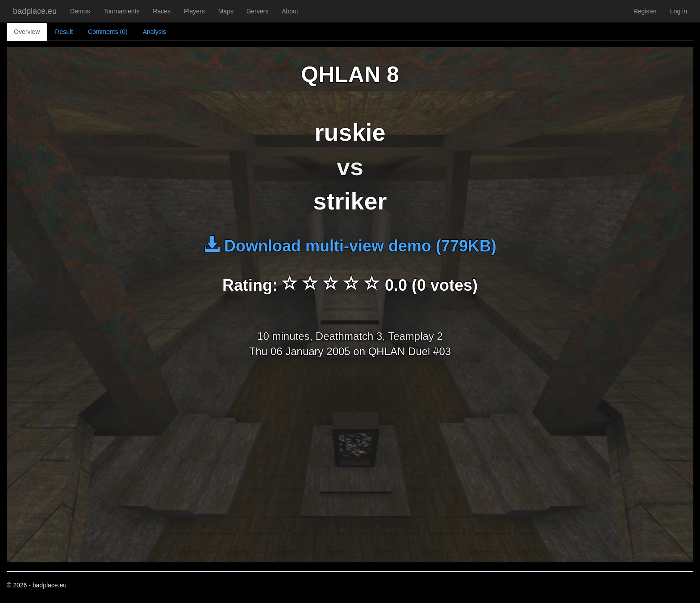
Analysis (154, 32)
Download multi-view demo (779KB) (350, 246)
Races (162, 11)
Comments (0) (108, 32)
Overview (27, 32)
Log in (679, 11)
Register (645, 11)
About (290, 11)
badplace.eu (35, 11)
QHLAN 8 (350, 75)
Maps (226, 11)
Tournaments (121, 11)
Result (64, 32)
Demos (80, 11)
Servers (258, 11)
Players (194, 11)
